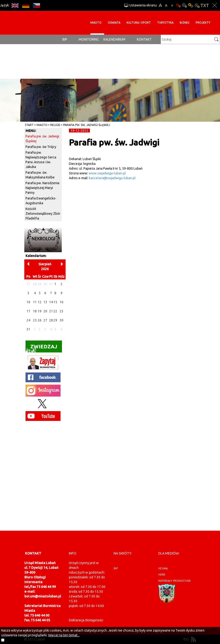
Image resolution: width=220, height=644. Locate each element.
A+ (160, 5)
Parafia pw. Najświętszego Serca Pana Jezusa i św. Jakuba (41, 160)
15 (55, 302)
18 (35, 311)
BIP (65, 39)
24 (28, 320)
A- (172, 5)
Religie (55, 125)
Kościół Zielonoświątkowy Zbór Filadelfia (43, 214)
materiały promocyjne (174, 581)
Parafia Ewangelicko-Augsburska (41, 201)
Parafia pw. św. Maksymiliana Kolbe (40, 175)
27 (45, 320)
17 (28, 311)
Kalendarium (114, 39)
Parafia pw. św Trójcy (41, 147)
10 (28, 302)
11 (35, 302)
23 (61, 311)
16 (61, 302)
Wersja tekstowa (205, 5)
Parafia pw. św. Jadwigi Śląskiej (87, 125)
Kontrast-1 (191, 5)
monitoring (89, 39)
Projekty (203, 23)
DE (26, 5)
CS (36, 5)
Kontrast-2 (197, 5)
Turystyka (165, 23)
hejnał (163, 568)
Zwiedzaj (41, 348)
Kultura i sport (139, 23)
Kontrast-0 (184, 5)
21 (51, 311)
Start (29, 125)
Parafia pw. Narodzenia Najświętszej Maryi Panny (42, 188)
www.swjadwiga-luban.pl (107, 173)
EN (15, 5)
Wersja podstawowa (178, 5)
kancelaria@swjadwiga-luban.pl (112, 178)
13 (45, 302)
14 (51, 302)
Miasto (96, 23)
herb (162, 575)
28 (51, 320)
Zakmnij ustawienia (215, 5)
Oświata (114, 23)
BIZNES (185, 23)
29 (55, 320)
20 (45, 311)
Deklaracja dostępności (86, 620)
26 (40, 320)
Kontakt (144, 39)
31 (28, 329)
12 (40, 302)
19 (40, 311)
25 (35, 320)
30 (61, 320)
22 (55, 311)
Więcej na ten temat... (64, 635)
